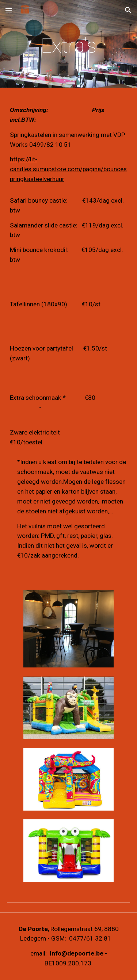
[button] (9, 10)
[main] (69, 46)
